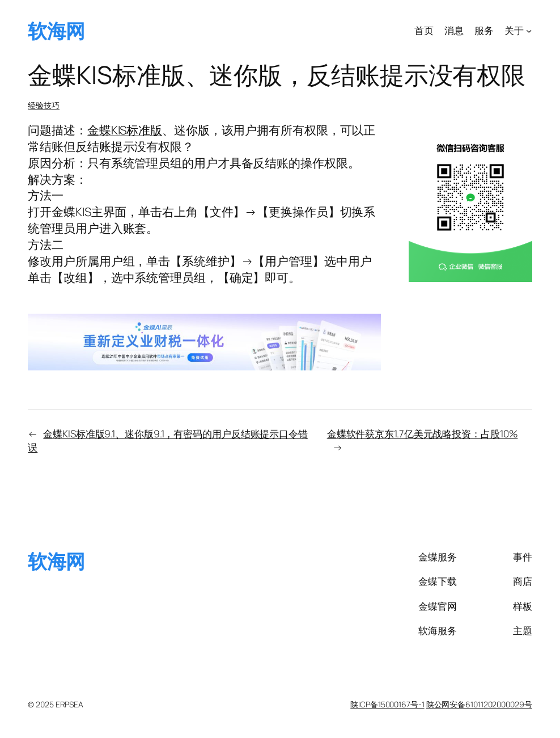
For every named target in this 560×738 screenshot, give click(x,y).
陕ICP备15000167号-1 (387, 704)
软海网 (56, 30)
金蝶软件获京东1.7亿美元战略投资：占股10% (423, 434)
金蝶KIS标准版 (125, 130)
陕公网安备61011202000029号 (479, 704)
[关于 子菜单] (529, 31)
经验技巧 (44, 105)
